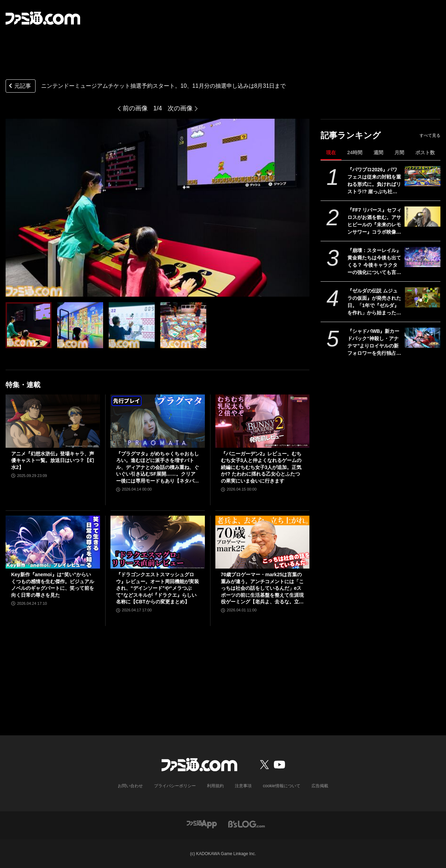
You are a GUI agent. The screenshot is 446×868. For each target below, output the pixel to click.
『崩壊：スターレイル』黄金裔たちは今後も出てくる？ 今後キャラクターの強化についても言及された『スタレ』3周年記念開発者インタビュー (374, 262)
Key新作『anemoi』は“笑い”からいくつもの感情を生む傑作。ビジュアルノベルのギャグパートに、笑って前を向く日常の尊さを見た (53, 585)
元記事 (19, 87)
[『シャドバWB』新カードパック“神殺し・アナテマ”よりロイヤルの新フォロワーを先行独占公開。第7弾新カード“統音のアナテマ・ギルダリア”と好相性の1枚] (422, 338)
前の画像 (135, 108)
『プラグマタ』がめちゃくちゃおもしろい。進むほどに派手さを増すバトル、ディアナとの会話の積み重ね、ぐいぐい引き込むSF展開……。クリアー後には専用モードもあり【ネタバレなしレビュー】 (157, 468)
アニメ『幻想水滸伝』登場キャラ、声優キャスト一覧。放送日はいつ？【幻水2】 (53, 460)
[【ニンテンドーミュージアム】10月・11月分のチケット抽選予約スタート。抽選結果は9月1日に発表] (29, 325)
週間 (378, 153)
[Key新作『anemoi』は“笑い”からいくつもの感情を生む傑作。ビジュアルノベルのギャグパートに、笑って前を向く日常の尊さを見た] (53, 542)
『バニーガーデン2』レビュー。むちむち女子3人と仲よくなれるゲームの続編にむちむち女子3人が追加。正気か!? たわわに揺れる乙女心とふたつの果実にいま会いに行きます (261, 467)
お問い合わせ (131, 786)
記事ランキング (351, 135)
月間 (399, 153)
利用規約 (216, 786)
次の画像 (180, 108)
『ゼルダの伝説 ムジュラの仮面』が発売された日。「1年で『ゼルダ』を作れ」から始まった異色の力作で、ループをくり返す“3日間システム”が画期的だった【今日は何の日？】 (374, 302)
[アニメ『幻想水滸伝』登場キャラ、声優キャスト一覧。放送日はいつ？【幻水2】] (53, 421)
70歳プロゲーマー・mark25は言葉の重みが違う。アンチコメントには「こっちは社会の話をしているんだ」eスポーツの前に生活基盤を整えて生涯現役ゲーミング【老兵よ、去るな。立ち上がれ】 (262, 589)
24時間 (355, 153)
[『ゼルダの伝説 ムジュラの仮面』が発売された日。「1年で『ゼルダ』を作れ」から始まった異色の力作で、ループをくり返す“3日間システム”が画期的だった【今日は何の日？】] (422, 297)
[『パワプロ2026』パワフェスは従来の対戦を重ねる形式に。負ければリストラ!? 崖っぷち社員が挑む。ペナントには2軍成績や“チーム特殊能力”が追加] (422, 176)
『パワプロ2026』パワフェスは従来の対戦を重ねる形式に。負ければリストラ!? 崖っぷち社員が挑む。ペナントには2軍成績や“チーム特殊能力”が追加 (374, 181)
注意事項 (244, 786)
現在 (331, 153)
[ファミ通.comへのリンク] (43, 18)
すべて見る (430, 135)
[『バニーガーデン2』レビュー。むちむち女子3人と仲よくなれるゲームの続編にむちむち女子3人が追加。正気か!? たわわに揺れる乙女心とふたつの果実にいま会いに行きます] (263, 421)
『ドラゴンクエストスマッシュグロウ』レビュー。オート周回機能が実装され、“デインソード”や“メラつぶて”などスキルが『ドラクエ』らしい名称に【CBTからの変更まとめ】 (157, 588)
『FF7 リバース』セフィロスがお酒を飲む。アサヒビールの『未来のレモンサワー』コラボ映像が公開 (374, 221)
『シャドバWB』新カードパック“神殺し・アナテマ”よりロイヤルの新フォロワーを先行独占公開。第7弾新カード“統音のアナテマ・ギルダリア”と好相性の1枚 (374, 343)
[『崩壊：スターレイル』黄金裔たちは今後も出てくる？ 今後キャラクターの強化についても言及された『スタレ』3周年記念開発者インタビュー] (422, 257)
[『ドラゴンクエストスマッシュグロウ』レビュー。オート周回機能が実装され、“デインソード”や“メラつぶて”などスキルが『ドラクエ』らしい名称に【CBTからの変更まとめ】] (158, 542)
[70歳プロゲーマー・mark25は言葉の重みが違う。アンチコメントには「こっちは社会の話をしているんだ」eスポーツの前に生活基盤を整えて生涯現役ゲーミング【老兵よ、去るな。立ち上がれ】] (263, 542)
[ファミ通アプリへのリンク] (202, 824)
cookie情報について (282, 786)
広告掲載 (320, 786)
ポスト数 (425, 153)
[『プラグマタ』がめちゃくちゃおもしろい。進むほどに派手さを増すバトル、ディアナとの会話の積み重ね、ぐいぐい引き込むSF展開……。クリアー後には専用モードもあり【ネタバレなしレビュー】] (158, 421)
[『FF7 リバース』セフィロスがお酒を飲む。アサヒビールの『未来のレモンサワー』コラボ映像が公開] (422, 217)
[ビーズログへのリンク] (247, 824)
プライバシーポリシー (175, 786)
